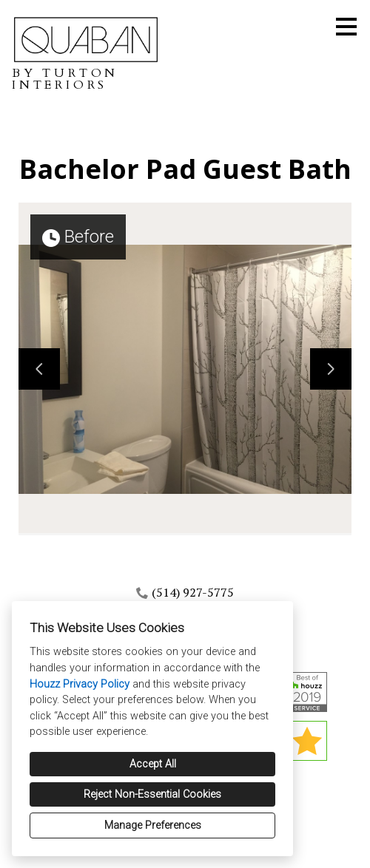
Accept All (153, 764)
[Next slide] (331, 369)
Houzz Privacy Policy (80, 684)
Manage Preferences (153, 825)
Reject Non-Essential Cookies (152, 794)
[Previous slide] (39, 369)
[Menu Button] (346, 27)
